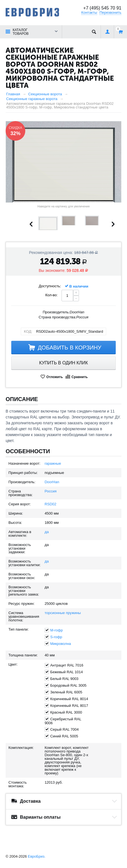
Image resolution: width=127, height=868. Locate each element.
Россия (51, 491)
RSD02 (51, 504)
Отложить (55, 377)
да (47, 532)
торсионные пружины (63, 613)
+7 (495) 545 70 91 (102, 8)
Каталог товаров (21, 32)
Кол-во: (51, 295)
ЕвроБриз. (37, 856)
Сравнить (80, 377)
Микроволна (61, 644)
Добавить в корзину (69, 348)
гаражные (53, 463)
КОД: (28, 331)
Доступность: (50, 286)
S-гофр (56, 637)
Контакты (89, 12)
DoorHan (52, 482)
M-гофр (57, 630)
